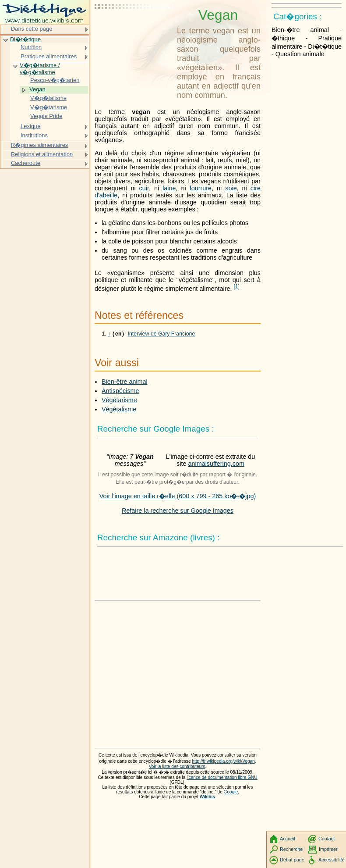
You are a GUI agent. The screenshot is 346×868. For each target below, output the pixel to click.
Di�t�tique (25, 39)
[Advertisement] (134, 29)
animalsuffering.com (216, 464)
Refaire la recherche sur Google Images (178, 511)
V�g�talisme (48, 98)
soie (231, 188)
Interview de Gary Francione (162, 335)
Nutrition (31, 47)
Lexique (30, 126)
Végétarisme (119, 401)
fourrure (201, 188)
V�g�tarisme (49, 107)
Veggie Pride (46, 116)
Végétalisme (119, 410)
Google (231, 793)
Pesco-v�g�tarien (55, 80)
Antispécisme (120, 392)
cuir (144, 188)
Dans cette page (32, 29)
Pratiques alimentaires (49, 56)
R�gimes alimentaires (39, 145)
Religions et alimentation (42, 154)
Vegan (37, 89)
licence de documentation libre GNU (222, 778)
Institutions (34, 135)
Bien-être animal (125, 382)
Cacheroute (26, 163)
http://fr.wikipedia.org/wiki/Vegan (223, 762)
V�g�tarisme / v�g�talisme (40, 69)
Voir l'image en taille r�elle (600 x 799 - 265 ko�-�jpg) (178, 497)
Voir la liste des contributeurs (177, 767)
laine (169, 188)
